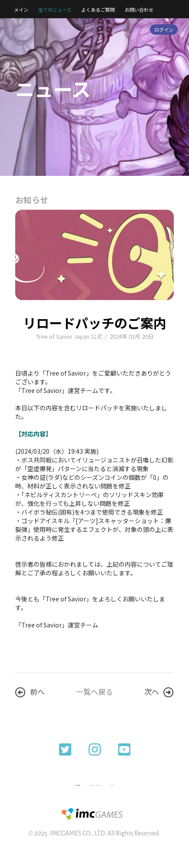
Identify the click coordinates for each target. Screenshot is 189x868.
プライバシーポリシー (96, 785)
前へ (30, 692)
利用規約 (78, 785)
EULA (113, 785)
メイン (21, 10)
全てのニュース (55, 10)
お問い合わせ (139, 10)
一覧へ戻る (94, 691)
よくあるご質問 (98, 10)
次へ (159, 692)
